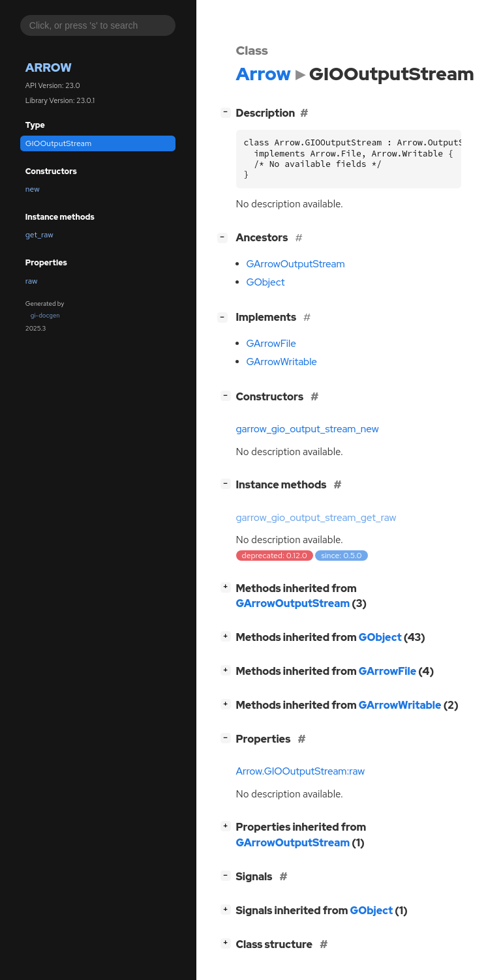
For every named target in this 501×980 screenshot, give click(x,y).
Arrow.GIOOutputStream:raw (301, 771)
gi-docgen (45, 315)
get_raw (39, 235)
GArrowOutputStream (296, 264)
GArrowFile (271, 344)
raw (32, 281)
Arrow (49, 67)
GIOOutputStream (58, 143)
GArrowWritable (282, 362)
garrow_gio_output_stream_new (308, 429)
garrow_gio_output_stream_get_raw (316, 518)
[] (228, 112)
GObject (266, 282)
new (33, 189)
